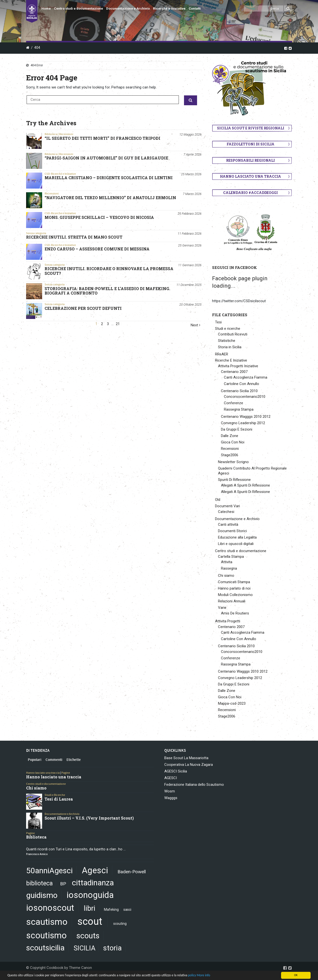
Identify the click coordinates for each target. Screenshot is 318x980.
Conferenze (234, 403)
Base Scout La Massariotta (186, 758)
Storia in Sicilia (230, 347)
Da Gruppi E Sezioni (237, 429)
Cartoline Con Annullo (242, 384)
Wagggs (171, 798)
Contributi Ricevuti (233, 334)
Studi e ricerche (228, 329)
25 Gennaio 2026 (190, 245)
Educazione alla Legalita (237, 537)
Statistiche (227, 341)
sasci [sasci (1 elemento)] (127, 910)
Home (46, 9)
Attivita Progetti (228, 621)
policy (192, 975)
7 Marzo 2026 (192, 194)
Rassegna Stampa (239, 409)
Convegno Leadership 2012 (243, 423)
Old (218, 500)
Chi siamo (226, 576)
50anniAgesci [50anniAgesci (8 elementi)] (49, 871)
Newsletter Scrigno (233, 462)
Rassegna (229, 568)
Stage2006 (230, 455)
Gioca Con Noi (233, 442)
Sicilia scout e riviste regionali (251, 128)
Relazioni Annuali (232, 601)
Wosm (170, 791)
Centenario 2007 (234, 372)
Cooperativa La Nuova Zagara (189, 765)
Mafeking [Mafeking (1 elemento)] (111, 910)
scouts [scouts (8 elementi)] (88, 936)
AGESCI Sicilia (176, 771)
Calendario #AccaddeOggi (251, 193)
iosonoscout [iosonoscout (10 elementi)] (50, 908)
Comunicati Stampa (234, 582)
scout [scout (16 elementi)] (90, 921)
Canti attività (228, 525)
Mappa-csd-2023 (232, 703)
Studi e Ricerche (55, 795)
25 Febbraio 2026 (190, 214)
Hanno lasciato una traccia (251, 176)
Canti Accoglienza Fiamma (246, 377)
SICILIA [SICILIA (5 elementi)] (84, 948)
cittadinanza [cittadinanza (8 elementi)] (93, 883)
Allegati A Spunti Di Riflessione (245, 485)
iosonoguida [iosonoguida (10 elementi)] (90, 895)
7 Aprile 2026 (192, 154)
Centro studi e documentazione (78, 9)
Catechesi (226, 512)
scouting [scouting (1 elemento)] (120, 924)
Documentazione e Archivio (128, 9)
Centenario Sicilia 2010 (239, 391)
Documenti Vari (227, 506)
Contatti (195, 9)
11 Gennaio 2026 (190, 265)
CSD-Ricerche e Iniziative (60, 174)
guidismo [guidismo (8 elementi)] (42, 895)
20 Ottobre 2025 (190, 305)
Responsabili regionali (251, 160)
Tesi (218, 322)
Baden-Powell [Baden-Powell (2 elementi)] (132, 872)
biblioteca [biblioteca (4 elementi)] (39, 883)
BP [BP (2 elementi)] (63, 884)
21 (118, 324)
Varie (222, 608)
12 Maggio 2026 (190, 134)
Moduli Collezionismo (235, 595)
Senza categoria (36, 233)
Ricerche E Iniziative (231, 360)
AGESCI (171, 778)
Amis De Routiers (235, 613)
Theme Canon (80, 968)
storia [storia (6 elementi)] (112, 948)
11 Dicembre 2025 (189, 285)
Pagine (66, 773)
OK (296, 975)
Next (195, 325)
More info (203, 975)
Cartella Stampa (231, 557)
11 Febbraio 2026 (190, 234)
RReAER (222, 354)
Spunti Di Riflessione (234, 480)
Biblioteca (51, 134)
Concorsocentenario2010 (245, 397)
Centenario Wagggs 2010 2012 (246, 417)
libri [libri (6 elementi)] (90, 908)
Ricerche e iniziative (169, 9)
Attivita (227, 562)
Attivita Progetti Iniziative (238, 366)
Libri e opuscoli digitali (236, 544)
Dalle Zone (230, 436)
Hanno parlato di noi (234, 588)
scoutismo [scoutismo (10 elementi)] (46, 935)
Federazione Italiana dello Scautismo (194, 785)
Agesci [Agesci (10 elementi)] (95, 870)
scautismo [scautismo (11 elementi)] (47, 922)
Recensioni (66, 134)
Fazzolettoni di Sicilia (251, 144)
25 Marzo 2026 (191, 174)
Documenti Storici (232, 531)
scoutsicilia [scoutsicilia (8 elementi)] (45, 948)
